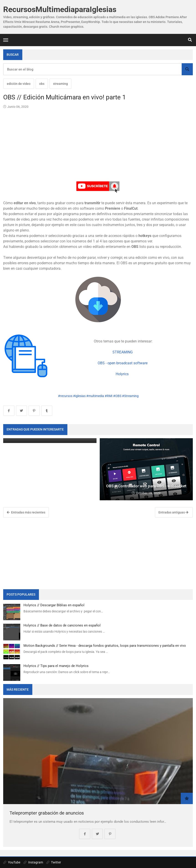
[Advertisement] (98, 553)
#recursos (65, 396)
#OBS (117, 396)
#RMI (109, 396)
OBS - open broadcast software (123, 363)
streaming (60, 84)
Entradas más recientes (26, 512)
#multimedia (95, 396)
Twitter (54, 862)
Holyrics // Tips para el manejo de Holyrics (56, 666)
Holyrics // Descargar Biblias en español (54, 605)
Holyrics (123, 374)
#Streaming (130, 396)
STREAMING (123, 352)
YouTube (12, 862)
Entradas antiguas (173, 512)
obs (42, 84)
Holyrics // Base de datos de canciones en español (62, 625)
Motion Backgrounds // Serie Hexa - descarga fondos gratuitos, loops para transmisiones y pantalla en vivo (105, 646)
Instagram (33, 862)
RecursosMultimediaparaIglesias (60, 9)
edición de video (19, 84)
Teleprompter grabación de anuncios (47, 813)
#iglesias (79, 396)
